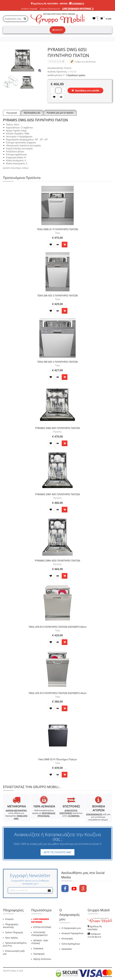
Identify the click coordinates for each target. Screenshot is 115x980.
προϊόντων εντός (71, 813)
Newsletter (67, 949)
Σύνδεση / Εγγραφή (29, 9)
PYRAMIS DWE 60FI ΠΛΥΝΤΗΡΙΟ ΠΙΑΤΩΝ (57, 428)
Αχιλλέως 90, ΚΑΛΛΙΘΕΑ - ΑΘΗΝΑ (50, 4)
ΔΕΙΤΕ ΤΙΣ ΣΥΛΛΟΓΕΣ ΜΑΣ (58, 852)
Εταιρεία (9, 919)
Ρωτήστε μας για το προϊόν (60, 113)
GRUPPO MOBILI (10, 971)
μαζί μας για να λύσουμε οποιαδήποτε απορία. (98, 817)
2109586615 (78, 4)
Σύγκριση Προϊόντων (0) (50, 9)
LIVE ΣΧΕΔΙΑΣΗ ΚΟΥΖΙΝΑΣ (40, 920)
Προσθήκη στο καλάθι (85, 90)
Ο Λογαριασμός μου (71, 928)
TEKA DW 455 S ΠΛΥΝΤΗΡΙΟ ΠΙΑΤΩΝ (57, 296)
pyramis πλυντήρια (12, 168)
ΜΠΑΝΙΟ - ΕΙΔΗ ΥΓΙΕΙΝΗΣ (40, 942)
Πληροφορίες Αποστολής (11, 926)
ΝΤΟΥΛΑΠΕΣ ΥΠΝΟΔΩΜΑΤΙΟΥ (39, 934)
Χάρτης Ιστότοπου (42, 959)
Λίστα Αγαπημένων (71, 944)
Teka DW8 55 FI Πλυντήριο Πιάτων (58, 759)
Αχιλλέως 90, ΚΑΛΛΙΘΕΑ (95, 928)
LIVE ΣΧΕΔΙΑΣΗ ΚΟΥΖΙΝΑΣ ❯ (78, 9)
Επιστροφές (67, 938)
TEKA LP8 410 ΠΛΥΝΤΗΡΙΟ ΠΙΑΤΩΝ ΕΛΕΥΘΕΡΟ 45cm (58, 693)
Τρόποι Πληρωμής (14, 932)
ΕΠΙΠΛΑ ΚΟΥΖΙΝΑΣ (42, 927)
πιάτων (25, 168)
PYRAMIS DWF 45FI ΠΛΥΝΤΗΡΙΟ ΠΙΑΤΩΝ (57, 494)
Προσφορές (39, 954)
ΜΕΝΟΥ (57, 30)
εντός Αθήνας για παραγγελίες (16, 814)
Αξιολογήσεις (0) (32, 113)
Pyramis (68, 68)
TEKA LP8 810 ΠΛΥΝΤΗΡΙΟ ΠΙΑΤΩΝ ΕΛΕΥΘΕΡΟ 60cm (58, 627)
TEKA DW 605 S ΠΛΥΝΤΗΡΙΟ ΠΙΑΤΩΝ (57, 362)
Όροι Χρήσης (12, 938)
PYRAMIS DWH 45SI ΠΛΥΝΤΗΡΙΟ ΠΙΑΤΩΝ (57, 561)
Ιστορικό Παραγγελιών (73, 933)
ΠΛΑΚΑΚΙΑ (38, 949)
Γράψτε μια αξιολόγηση (83, 61)
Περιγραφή (12, 113)
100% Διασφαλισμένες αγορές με (44, 813)
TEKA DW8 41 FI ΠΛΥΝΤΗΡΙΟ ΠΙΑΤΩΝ (57, 229)
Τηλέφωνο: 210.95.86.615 (94, 935)
